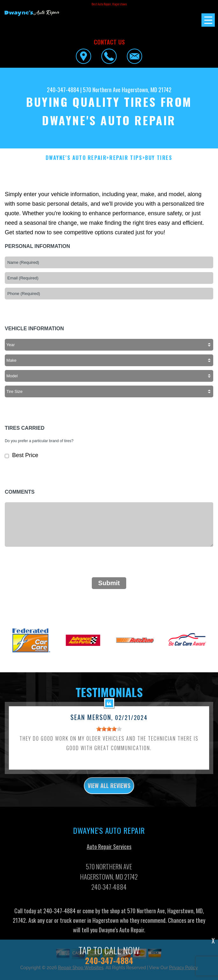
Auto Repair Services (109, 851)
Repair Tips (126, 158)
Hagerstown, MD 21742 (147, 90)
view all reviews (109, 790)
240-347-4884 (63, 90)
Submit (109, 583)
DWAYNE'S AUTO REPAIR (76, 158)
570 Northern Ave (102, 90)
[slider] (109, 733)
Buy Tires (159, 158)
